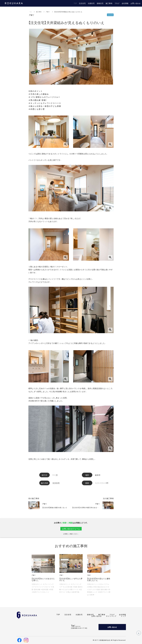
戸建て (48, 12)
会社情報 (122, 614)
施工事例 (39, 12)
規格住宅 (90, 614)
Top (31, 12)
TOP (58, 614)
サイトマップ (111, 616)
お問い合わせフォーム (71, 529)
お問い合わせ (97, 616)
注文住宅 (68, 614)
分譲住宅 (79, 614)
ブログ (112, 614)
